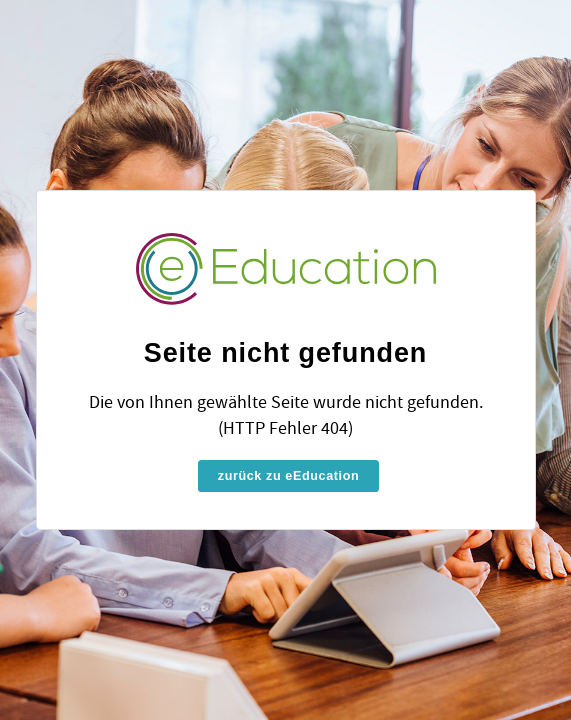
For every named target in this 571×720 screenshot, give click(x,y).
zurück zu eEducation (288, 476)
